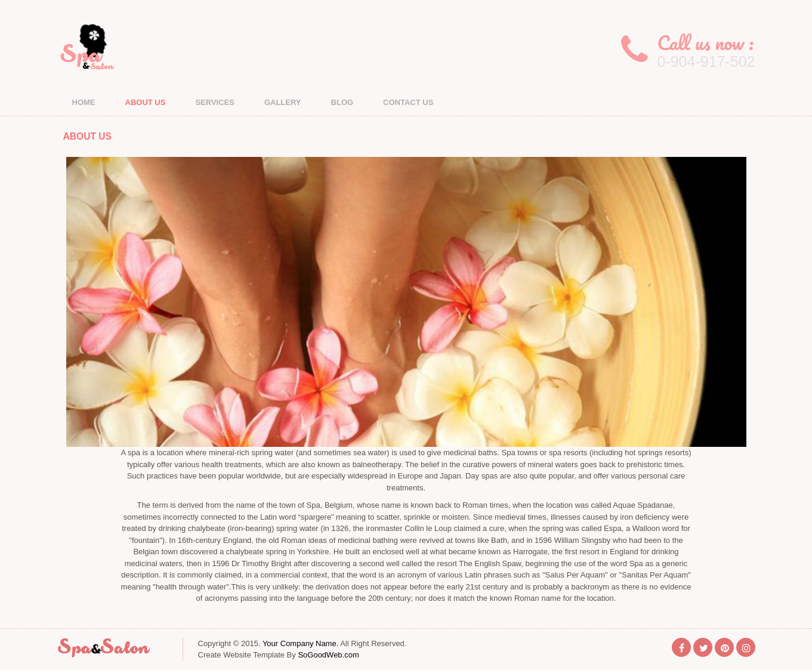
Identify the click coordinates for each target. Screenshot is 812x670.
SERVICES (215, 102)
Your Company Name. (300, 643)
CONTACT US (408, 102)
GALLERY (283, 102)
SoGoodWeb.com (328, 655)
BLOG (342, 102)
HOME (84, 102)
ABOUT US (146, 102)
